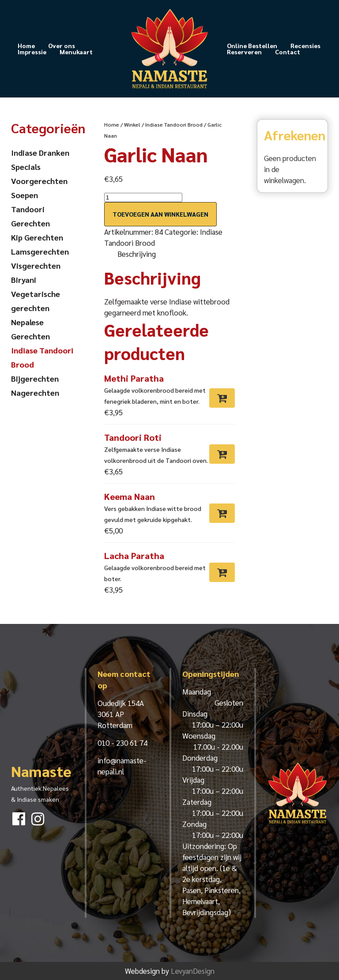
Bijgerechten (35, 378)
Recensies (305, 45)
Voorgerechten (39, 181)
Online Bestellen (252, 45)
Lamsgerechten (40, 251)
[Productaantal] (143, 197)
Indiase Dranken (40, 152)
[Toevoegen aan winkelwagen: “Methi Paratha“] (222, 398)
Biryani (24, 280)
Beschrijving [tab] (137, 254)
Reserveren (244, 52)
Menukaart (76, 52)
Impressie (32, 52)
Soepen (24, 195)
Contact (288, 52)
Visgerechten (36, 265)
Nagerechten (35, 392)
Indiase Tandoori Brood (174, 124)
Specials (26, 167)
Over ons (62, 45)
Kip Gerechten (37, 237)
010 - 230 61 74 (122, 743)
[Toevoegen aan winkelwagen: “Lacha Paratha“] (222, 572)
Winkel (132, 124)
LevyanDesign (193, 971)
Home (26, 45)
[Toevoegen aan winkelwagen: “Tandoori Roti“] (222, 454)
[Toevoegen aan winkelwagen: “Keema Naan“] (222, 513)
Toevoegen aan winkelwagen (160, 214)
